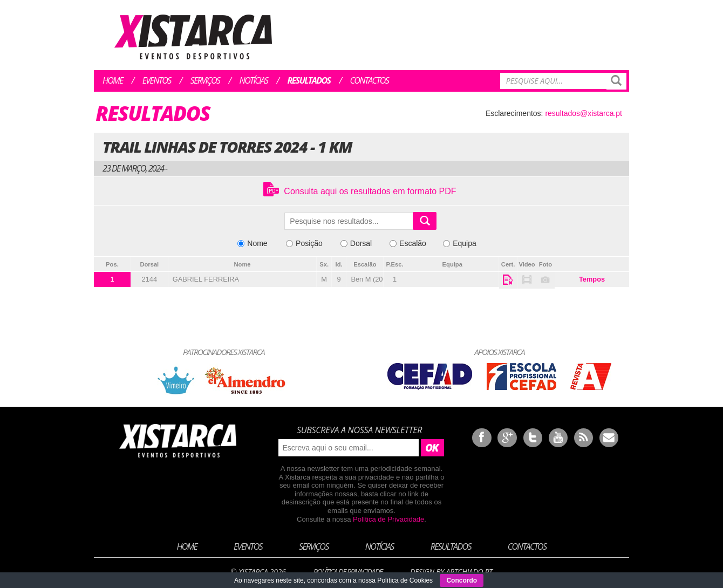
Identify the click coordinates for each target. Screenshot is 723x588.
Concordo (462, 580)
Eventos (157, 80)
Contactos (369, 80)
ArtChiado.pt (469, 572)
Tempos (592, 279)
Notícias (254, 80)
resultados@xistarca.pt (584, 113)
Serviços (205, 80)
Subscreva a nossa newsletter (359, 430)
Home (113, 80)
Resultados (309, 80)
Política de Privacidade (388, 519)
